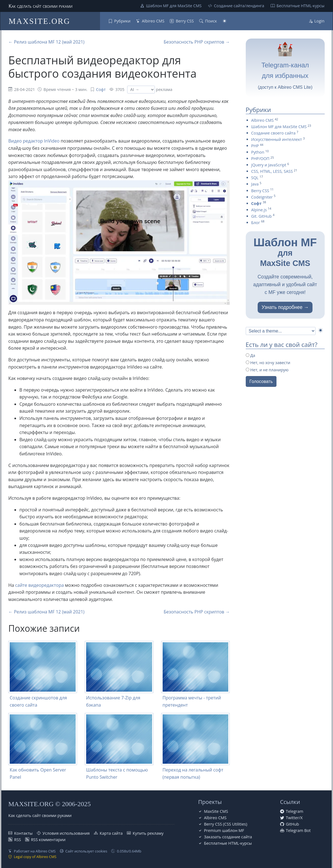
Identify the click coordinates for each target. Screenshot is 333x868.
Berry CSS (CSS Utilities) (226, 824)
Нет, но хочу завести (268, 363)
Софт (101, 89)
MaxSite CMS (216, 811)
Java (255, 184)
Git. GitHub (262, 216)
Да (251, 355)
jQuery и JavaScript (269, 165)
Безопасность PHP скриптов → (197, 42)
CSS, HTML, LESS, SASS (272, 171)
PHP (255, 146)
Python (258, 152)
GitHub (292, 824)
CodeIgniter (262, 197)
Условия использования (66, 833)
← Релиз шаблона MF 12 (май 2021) (46, 42)
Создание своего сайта (273, 133)
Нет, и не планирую (267, 370)
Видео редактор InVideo (34, 141)
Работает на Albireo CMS (35, 851)
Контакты (23, 833)
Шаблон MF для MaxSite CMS (174, 6)
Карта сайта (111, 833)
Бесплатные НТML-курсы (300, 6)
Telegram (295, 811)
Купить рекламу (148, 833)
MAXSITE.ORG (39, 21)
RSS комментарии (48, 840)
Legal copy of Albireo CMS (35, 857)
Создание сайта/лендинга (239, 6)
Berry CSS (185, 21)
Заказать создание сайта (228, 837)
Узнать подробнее (282, 307)
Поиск (211, 21)
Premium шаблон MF (224, 830)
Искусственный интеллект (277, 139)
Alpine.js (259, 210)
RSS (18, 840)
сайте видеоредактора (40, 585)
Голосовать (261, 381)
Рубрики (122, 21)
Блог (256, 223)
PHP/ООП (260, 158)
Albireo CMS (153, 21)
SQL (255, 178)
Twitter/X (294, 818)
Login (319, 21)
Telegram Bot (298, 830)
